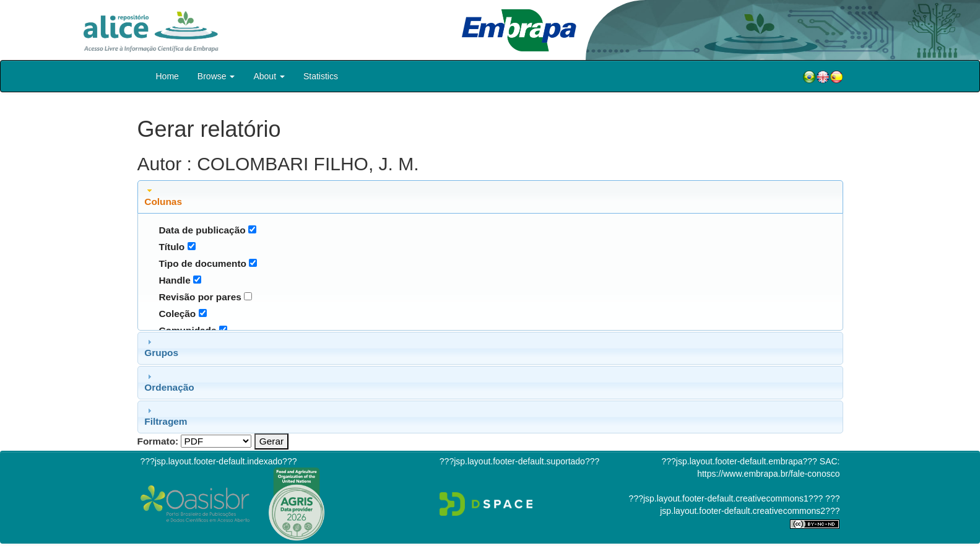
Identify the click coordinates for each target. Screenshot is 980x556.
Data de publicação (202, 230)
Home (167, 76)
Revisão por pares (200, 297)
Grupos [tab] (161, 347)
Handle (174, 280)
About (269, 76)
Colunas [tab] (163, 196)
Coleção (177, 314)
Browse (216, 76)
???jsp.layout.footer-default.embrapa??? (739, 461)
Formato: (158, 441)
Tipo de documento (202, 263)
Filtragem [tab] (166, 416)
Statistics (321, 76)
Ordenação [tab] (169, 382)
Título (171, 247)
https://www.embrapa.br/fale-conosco (768, 474)
